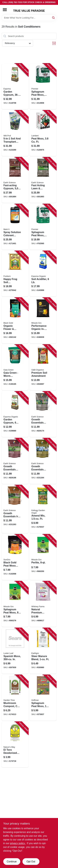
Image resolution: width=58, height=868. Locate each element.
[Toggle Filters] (54, 43)
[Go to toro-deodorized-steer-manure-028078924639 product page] (15, 745)
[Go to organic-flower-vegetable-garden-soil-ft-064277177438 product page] (15, 320)
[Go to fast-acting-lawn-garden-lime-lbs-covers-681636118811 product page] (43, 180)
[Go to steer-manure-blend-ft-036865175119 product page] (43, 651)
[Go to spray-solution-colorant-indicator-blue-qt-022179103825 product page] (15, 227)
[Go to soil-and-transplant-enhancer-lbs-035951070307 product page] (15, 133)
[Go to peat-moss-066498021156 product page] (43, 133)
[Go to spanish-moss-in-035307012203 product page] (15, 651)
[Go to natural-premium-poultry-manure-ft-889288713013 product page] (43, 604)
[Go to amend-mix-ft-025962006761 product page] (43, 509)
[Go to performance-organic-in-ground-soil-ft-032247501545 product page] (43, 320)
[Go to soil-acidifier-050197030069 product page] (43, 274)
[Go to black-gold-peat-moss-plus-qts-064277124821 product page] (15, 557)
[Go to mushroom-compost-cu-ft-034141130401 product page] (15, 698)
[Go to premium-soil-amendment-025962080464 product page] (43, 367)
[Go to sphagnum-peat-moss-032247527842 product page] (15, 604)
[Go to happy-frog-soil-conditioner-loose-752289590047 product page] (15, 274)
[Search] (54, 18)
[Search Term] (29, 18)
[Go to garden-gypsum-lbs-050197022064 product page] (15, 414)
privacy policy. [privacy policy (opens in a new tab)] (18, 843)
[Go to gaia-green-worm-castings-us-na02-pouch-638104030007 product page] (15, 367)
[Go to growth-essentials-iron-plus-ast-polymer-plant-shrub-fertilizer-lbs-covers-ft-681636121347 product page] (15, 509)
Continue (12, 862)
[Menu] (5, 10)
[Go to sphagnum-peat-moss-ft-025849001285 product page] (43, 227)
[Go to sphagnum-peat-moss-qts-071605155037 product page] (43, 698)
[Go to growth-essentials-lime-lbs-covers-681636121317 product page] (43, 414)
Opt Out (31, 862)
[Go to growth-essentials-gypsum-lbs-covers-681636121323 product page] (15, 461)
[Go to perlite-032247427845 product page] (43, 557)
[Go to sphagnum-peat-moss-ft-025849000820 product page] (43, 86)
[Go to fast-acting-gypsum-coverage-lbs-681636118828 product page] (15, 180)
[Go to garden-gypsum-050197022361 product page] (15, 86)
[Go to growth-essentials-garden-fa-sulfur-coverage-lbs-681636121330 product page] (43, 461)
